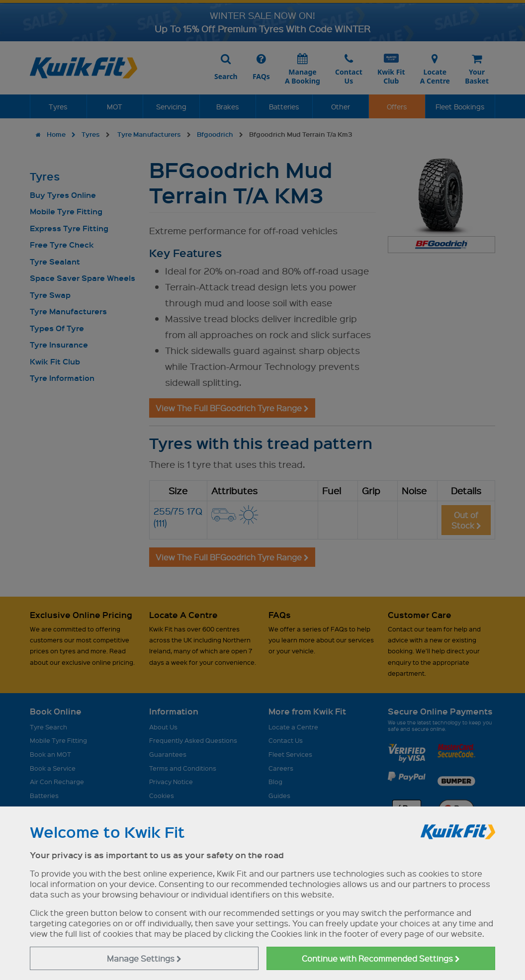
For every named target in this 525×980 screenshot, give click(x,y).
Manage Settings (144, 958)
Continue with (381, 958)
